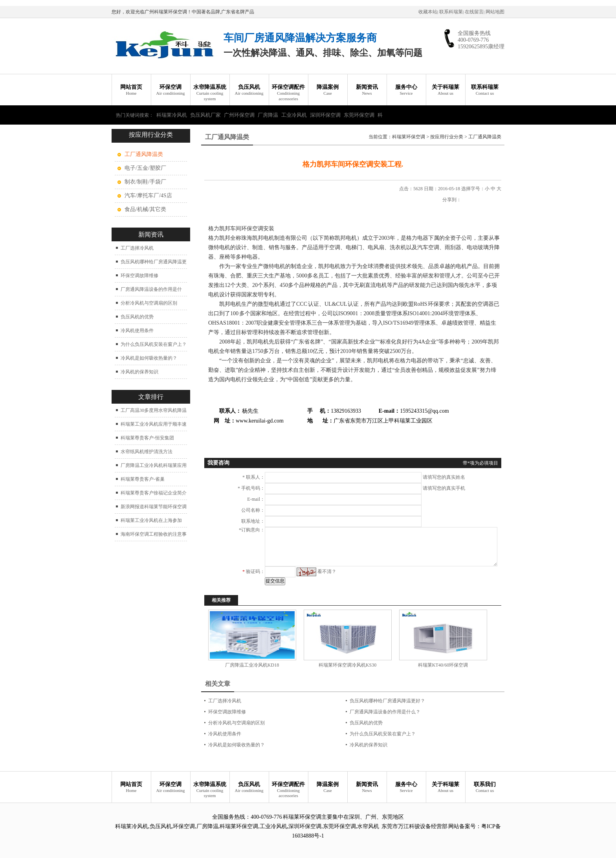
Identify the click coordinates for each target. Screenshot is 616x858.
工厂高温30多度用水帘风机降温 (154, 410)
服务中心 (406, 90)
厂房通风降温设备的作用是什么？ (385, 712)
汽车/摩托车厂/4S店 (148, 196)
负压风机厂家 (205, 115)
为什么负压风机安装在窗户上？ (154, 344)
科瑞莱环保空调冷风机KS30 (347, 665)
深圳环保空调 (325, 115)
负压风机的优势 (137, 317)
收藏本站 (428, 12)
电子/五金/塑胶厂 (145, 168)
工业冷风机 (294, 115)
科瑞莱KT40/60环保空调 (443, 665)
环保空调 (170, 90)
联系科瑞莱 (451, 12)
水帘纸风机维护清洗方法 (147, 452)
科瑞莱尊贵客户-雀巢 (143, 479)
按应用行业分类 (447, 137)
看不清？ (327, 571)
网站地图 (495, 12)
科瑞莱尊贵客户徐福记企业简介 (154, 493)
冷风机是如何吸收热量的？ (149, 358)
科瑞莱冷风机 (172, 115)
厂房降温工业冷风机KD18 (252, 665)
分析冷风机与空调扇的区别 (149, 303)
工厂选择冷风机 (137, 248)
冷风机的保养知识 (139, 372)
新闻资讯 (367, 90)
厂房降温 (268, 115)
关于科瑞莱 (445, 90)
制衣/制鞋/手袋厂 (145, 182)
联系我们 (485, 787)
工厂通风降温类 (485, 137)
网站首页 (131, 90)
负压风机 (249, 90)
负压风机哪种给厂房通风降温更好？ (387, 701)
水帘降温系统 (210, 93)
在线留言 (474, 12)
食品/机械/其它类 (145, 209)
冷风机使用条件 (137, 331)
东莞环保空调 (359, 115)
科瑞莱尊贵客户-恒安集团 (147, 438)
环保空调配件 (288, 93)
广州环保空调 (239, 115)
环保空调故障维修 (139, 276)
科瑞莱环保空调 (409, 137)
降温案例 (328, 90)
